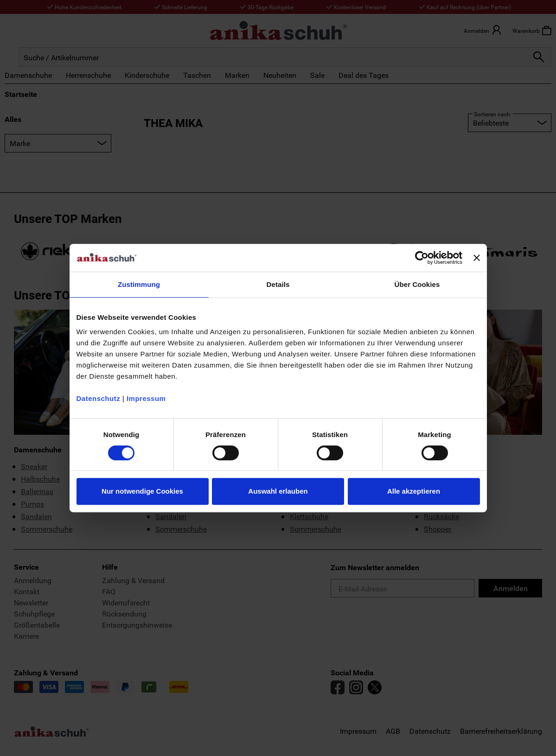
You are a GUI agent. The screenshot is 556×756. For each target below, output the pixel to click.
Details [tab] (278, 284)
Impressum (146, 398)
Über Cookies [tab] (417, 284)
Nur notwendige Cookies (142, 491)
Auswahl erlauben (278, 491)
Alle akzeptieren (414, 491)
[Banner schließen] (477, 258)
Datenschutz (99, 398)
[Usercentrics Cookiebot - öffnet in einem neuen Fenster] (422, 258)
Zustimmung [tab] (139, 284)
